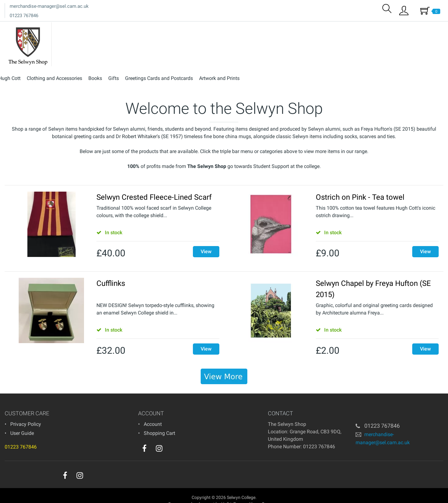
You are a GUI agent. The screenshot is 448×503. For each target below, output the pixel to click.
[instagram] (159, 438)
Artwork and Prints (420, 28)
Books (296, 28)
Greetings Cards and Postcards (360, 28)
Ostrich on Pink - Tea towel (360, 187)
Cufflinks (111, 273)
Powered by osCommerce (258, 493)
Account (153, 414)
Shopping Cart (159, 423)
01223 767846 (24, 16)
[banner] (224, 366)
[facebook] (144, 438)
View (206, 241)
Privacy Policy (26, 414)
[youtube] (172, 439)
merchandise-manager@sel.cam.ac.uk (49, 6)
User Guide (22, 423)
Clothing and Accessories (255, 28)
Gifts (314, 28)
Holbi (226, 493)
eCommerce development (190, 493)
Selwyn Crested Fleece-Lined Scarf (154, 187)
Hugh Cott (210, 28)
